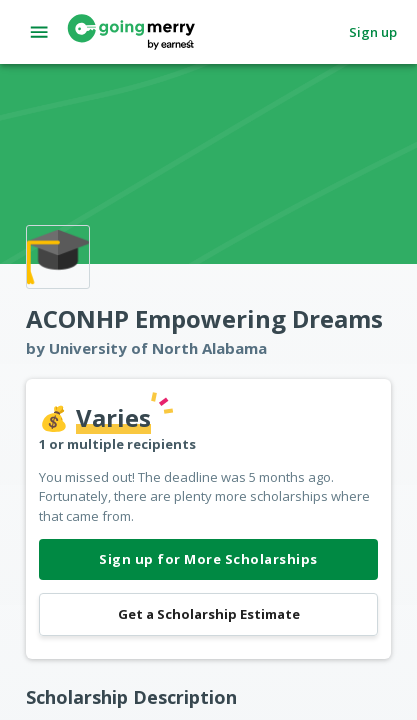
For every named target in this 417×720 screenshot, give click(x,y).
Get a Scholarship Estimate (208, 614)
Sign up (373, 32)
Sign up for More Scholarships (208, 559)
